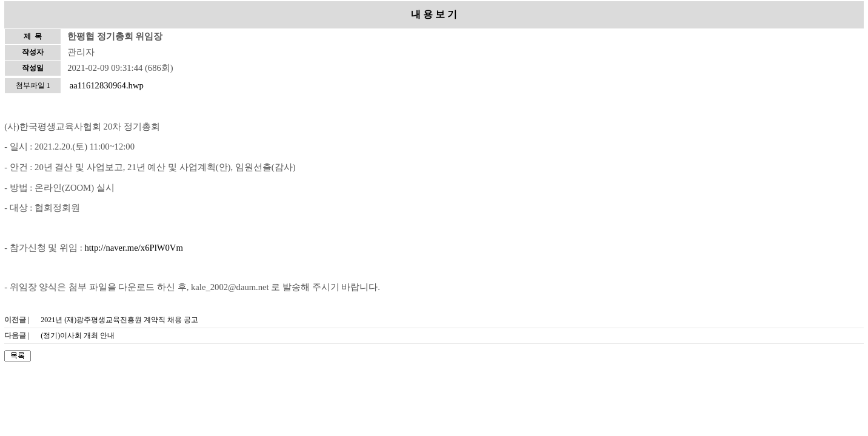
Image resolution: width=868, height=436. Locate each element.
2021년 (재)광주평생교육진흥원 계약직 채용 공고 (119, 320)
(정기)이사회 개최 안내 (78, 335)
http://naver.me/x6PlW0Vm (133, 248)
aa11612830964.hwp (107, 85)
